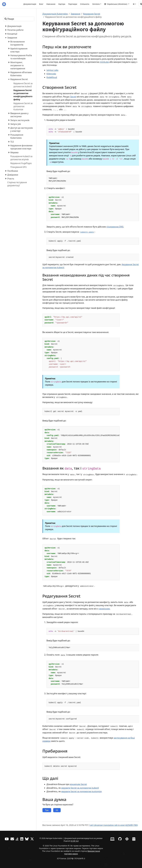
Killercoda (51, 74)
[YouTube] (7, 839)
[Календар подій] (134, 839)
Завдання (75, 14)
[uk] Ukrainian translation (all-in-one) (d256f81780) (114, 825)
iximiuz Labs (52, 70)
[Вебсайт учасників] (112, 839)
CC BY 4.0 (75, 841)
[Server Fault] (17, 839)
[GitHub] (120, 839)
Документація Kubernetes (55, 14)
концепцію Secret (78, 784)
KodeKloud (52, 77)
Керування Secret (92, 14)
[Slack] (127, 839)
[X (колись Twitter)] (32, 839)
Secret (73, 97)
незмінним (104, 609)
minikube (104, 62)
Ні (57, 810)
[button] (117, 4)
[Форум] (12, 839)
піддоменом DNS (115, 227)
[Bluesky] (27, 839)
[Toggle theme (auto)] (134, 4)
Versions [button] (96, 4)
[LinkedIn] (22, 839)
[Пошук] (140, 4)
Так (47, 810)
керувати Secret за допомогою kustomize (81, 791)
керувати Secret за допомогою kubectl (80, 788)
